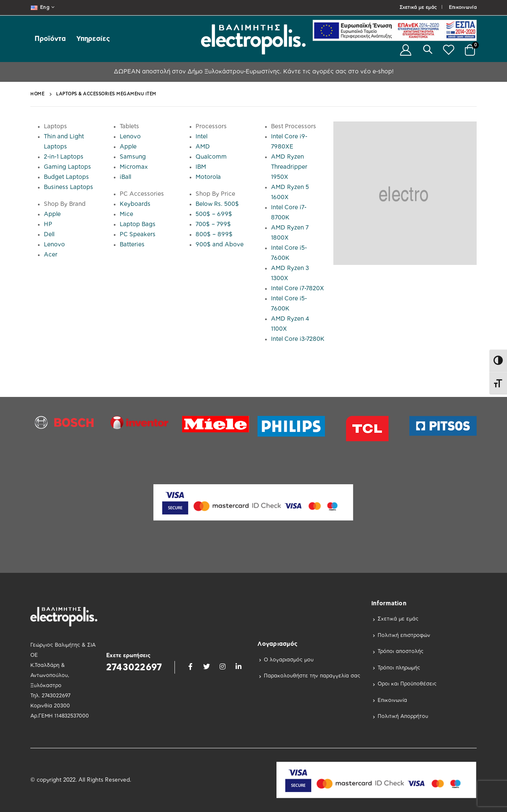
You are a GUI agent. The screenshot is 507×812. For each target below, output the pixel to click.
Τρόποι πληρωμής (399, 668)
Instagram (223, 666)
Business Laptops (68, 187)
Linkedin (239, 666)
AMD (203, 147)
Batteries (132, 245)
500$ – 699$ (214, 214)
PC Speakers (138, 235)
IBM (201, 167)
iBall (125, 177)
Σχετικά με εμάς (418, 7)
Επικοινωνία (463, 7)
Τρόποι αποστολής (401, 651)
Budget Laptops (66, 177)
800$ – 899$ (214, 235)
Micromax (134, 167)
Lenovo (54, 245)
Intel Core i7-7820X (298, 289)
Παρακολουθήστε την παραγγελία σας (312, 676)
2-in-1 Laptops (64, 157)
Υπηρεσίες (93, 39)
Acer (51, 255)
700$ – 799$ (213, 224)
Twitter (207, 666)
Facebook (190, 666)
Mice (126, 214)
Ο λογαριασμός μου (289, 660)
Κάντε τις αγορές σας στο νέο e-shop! (338, 72)
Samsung (133, 157)
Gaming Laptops (67, 167)
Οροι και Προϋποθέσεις (407, 684)
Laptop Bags (138, 224)
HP (48, 224)
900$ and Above (220, 245)
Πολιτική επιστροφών (404, 635)
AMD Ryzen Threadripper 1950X (289, 167)
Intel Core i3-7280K (298, 339)
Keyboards (135, 204)
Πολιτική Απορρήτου (403, 716)
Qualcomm (211, 157)
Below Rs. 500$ (217, 204)
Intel (201, 137)
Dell (49, 235)
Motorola (208, 177)
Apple (52, 214)
